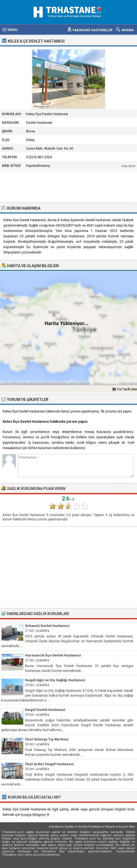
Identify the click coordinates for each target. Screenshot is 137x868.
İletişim (110, 827)
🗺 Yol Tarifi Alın (124, 389)
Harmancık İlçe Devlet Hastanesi (53, 655)
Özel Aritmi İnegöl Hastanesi (49, 764)
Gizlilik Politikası (90, 827)
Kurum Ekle (127, 827)
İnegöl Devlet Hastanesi (45, 710)
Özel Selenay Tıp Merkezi (47, 739)
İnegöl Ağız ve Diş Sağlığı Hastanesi (55, 680)
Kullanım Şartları (63, 827)
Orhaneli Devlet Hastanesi (47, 626)
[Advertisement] (69, 186)
